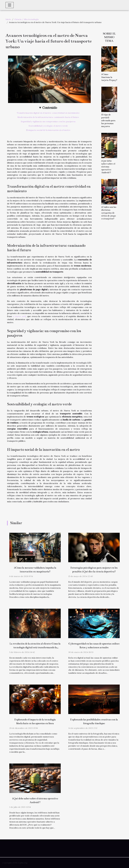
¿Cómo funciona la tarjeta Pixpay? (109, 77)
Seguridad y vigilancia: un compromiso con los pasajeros (48, 121)
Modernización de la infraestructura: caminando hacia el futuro (48, 117)
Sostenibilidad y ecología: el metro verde (48, 126)
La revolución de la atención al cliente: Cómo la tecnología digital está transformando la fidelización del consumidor (35, 647)
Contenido (50, 108)
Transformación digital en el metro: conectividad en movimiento (48, 113)
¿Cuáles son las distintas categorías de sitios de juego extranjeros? (109, 213)
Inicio (8, 19)
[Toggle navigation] (10, 5)
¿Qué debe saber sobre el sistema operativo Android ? (108, 167)
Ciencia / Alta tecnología (26, 19)
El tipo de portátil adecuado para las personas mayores (108, 121)
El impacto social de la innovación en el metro (48, 130)
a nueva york (19, 316)
